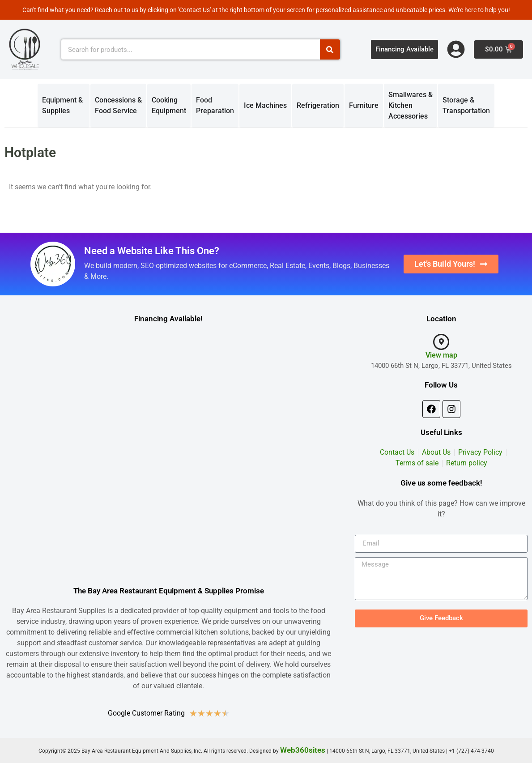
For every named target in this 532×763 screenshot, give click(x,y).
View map (441, 355)
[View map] (441, 342)
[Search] (330, 49)
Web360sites (303, 750)
